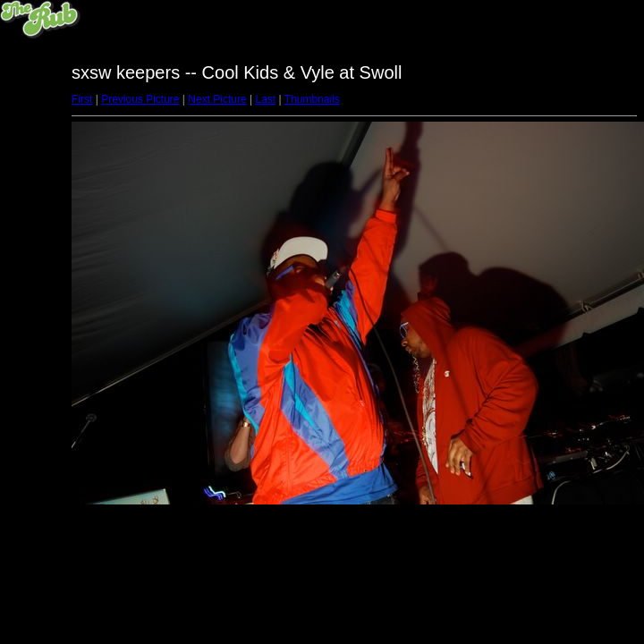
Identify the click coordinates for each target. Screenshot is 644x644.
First (82, 99)
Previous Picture (140, 99)
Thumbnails (312, 99)
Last (265, 99)
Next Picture (217, 99)
